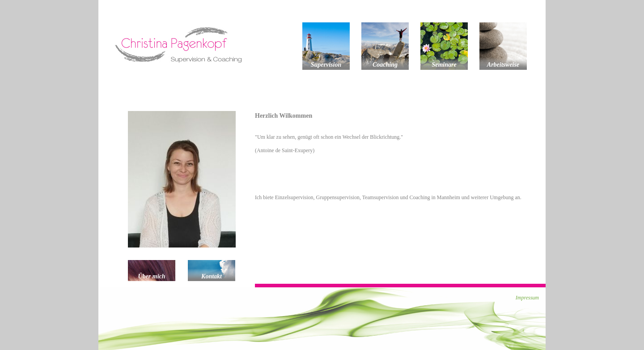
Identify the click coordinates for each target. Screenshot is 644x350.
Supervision (326, 65)
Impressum (527, 298)
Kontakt (212, 276)
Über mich (151, 276)
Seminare (444, 65)
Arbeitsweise (503, 65)
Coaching (385, 65)
